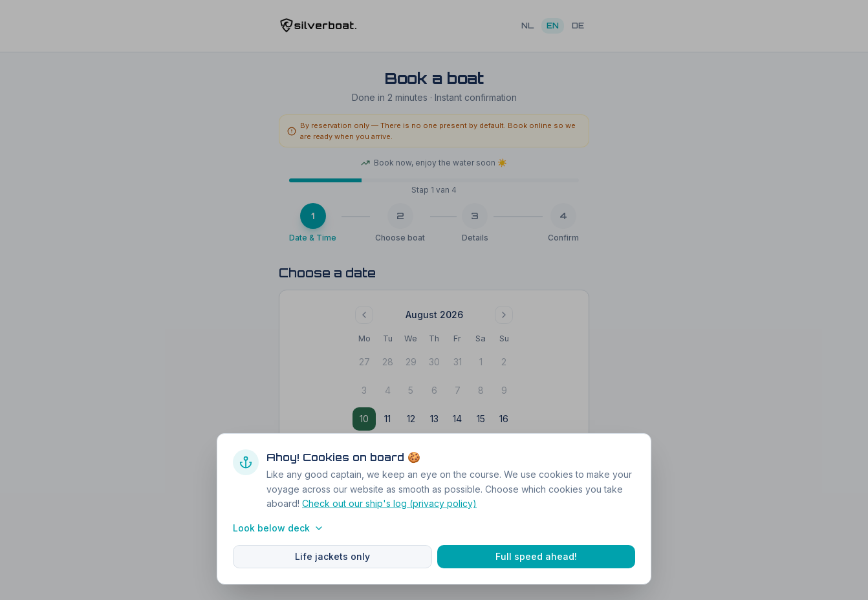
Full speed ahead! (536, 556)
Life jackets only (332, 556)
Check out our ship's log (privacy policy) (389, 503)
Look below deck (278, 528)
